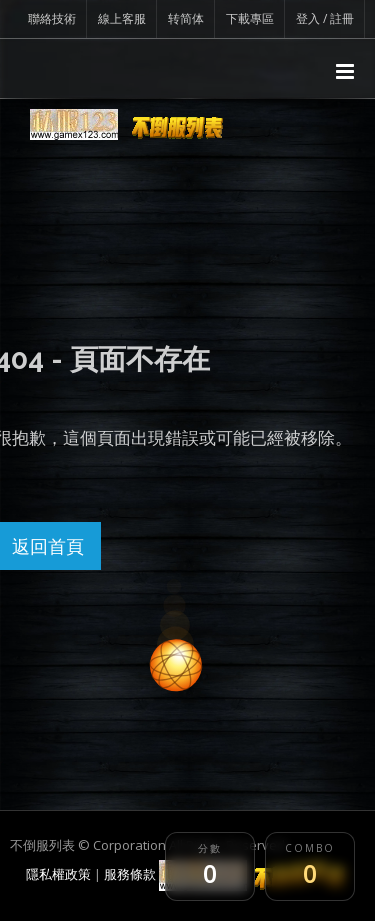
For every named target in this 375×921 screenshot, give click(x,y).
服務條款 (130, 874)
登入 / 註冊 (325, 18)
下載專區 (250, 18)
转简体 (186, 18)
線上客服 (122, 18)
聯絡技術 (52, 18)
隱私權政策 (58, 874)
